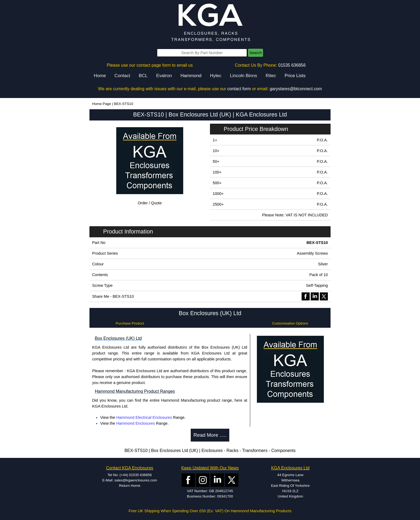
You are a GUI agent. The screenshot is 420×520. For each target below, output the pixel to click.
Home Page (102, 104)
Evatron (164, 76)
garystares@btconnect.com (296, 89)
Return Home (130, 486)
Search (256, 53)
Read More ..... (210, 435)
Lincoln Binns (244, 76)
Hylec (216, 76)
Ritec (271, 76)
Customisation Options (290, 323)
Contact (122, 76)
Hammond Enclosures (136, 423)
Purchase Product (130, 323)
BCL (143, 76)
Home (100, 76)
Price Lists (295, 76)
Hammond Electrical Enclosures (144, 417)
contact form (239, 89)
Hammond (191, 76)
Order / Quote (150, 203)
